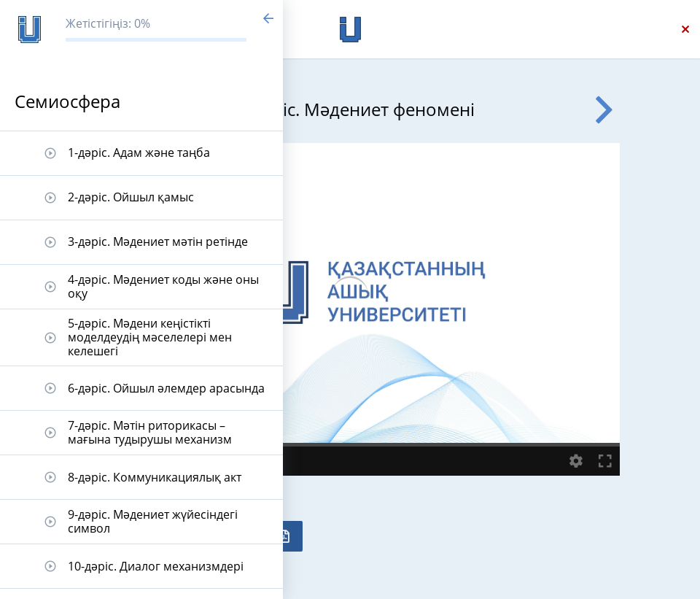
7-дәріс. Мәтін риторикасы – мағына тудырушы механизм (150, 432)
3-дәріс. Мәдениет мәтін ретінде (158, 241)
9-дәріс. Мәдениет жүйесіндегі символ (153, 521)
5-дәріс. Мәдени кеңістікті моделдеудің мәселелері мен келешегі (150, 337)
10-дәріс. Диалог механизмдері (156, 566)
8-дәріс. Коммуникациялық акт (155, 477)
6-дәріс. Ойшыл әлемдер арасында (166, 388)
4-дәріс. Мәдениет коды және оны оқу (163, 286)
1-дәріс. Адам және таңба (139, 152)
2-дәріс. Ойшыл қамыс (131, 197)
